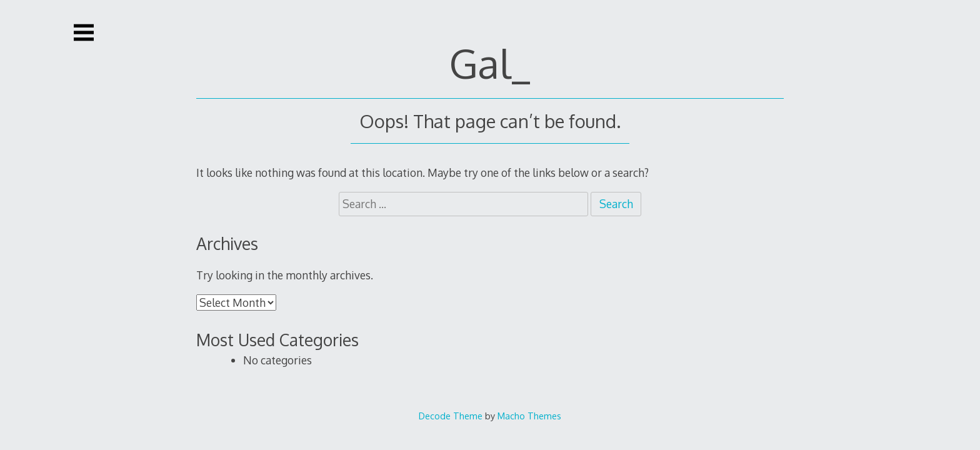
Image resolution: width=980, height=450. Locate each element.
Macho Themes (529, 416)
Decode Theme (451, 416)
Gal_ (490, 63)
